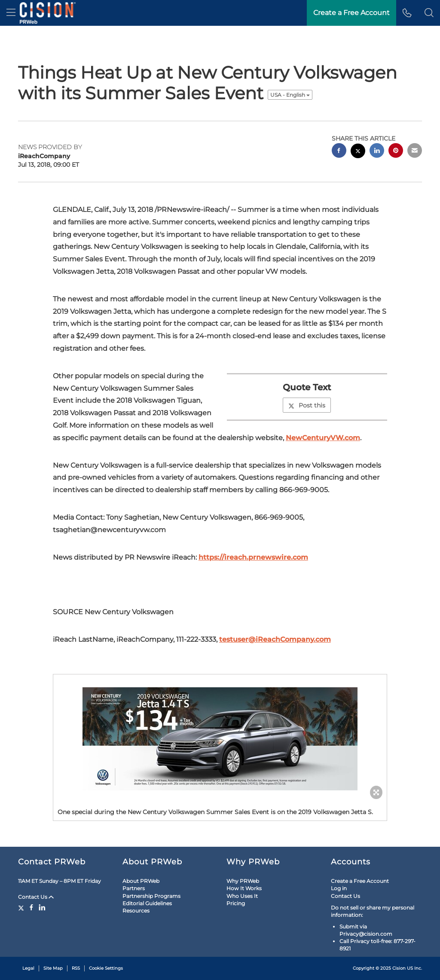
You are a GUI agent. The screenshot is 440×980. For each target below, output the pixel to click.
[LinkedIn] (42, 907)
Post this (307, 405)
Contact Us (36, 897)
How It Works (244, 888)
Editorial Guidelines (147, 903)
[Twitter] (22, 907)
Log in (339, 888)
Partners (134, 888)
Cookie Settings (106, 968)
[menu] (11, 13)
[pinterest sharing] (396, 152)
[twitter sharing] (358, 152)
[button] (429, 13)
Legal (28, 968)
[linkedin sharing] (377, 152)
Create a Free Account (360, 881)
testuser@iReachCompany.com (275, 639)
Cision (399, 968)
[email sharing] (415, 152)
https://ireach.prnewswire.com (253, 557)
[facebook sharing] (339, 152)
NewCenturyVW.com (323, 438)
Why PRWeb (243, 881)
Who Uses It (242, 896)
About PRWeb (141, 881)
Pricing (236, 903)
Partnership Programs (151, 896)
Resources (136, 911)
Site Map (53, 968)
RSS (76, 968)
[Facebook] (31, 907)
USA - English (290, 95)
